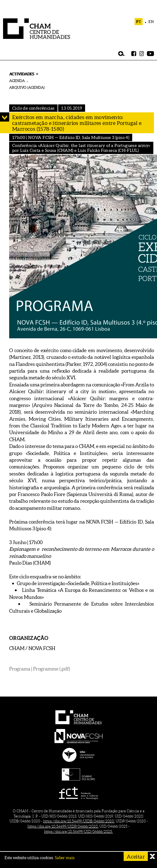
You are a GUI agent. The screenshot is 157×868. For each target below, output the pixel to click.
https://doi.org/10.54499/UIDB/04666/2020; (79, 821)
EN (151, 22)
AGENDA (17, 81)
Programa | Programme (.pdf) (40, 669)
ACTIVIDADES (22, 74)
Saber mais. (65, 858)
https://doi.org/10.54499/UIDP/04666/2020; (63, 826)
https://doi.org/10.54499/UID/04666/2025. (78, 831)
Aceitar (136, 857)
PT (139, 22)
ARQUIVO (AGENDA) (27, 87)
